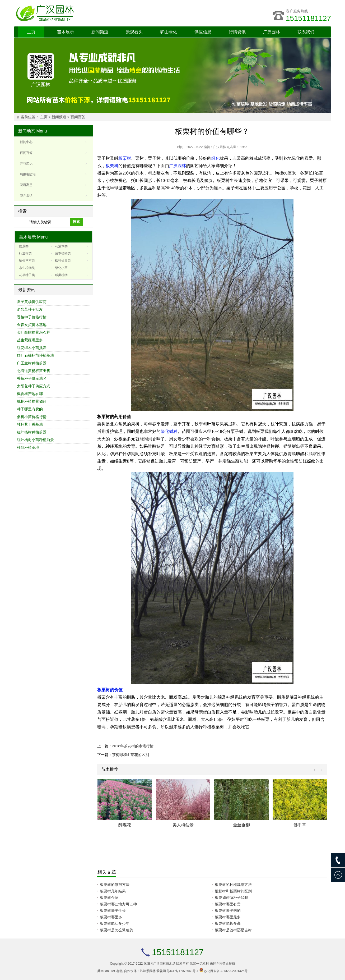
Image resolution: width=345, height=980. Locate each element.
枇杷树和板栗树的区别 (233, 891)
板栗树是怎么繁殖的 (116, 930)
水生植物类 (27, 268)
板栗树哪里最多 (228, 917)
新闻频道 (100, 32)
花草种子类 (27, 275)
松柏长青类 (63, 260)
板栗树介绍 (109, 897)
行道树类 (25, 253)
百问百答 (78, 117)
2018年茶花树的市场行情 (133, 746)
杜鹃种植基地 (28, 447)
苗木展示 (66, 32)
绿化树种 (169, 431)
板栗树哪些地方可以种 (118, 904)
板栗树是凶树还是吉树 (233, 930)
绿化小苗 (61, 268)
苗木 (100, 971)
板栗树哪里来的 (228, 910)
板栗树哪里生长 (113, 910)
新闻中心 (26, 142)
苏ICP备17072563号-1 (183, 971)
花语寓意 (26, 185)
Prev (316, 770)
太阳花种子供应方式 (34, 386)
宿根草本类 (27, 260)
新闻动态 (27, 131)
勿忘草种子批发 (30, 309)
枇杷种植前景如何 (32, 401)
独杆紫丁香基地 (30, 424)
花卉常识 (26, 196)
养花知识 (26, 163)
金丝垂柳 (241, 825)
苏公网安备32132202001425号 (226, 971)
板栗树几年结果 (113, 891)
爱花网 (161, 971)
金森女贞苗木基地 (32, 325)
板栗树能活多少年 (115, 923)
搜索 (76, 222)
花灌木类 (61, 246)
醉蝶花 (125, 825)
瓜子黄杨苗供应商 (32, 302)
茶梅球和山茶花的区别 (130, 755)
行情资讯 (237, 32)
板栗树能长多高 (228, 923)
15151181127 (308, 18)
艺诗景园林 (148, 971)
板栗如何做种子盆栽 (231, 897)
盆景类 (24, 246)
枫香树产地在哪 (30, 394)
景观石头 (134, 32)
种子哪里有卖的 (30, 409)
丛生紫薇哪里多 (30, 340)
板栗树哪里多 (111, 917)
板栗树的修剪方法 (115, 885)
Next (320, 770)
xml (107, 971)
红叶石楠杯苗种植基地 (35, 355)
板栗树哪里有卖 (228, 904)
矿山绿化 (169, 32)
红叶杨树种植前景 (32, 432)
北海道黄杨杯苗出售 (34, 371)
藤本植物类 (63, 253)
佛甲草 (300, 825)
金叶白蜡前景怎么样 (34, 332)
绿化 (216, 158)
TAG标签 (117, 971)
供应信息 (203, 32)
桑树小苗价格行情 (32, 417)
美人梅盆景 (183, 825)
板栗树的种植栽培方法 (233, 885)
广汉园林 (272, 32)
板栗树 (125, 158)
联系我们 (306, 32)
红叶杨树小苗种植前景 (35, 440)
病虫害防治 (28, 174)
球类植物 (61, 275)
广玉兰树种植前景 (32, 363)
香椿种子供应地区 (32, 378)
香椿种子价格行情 (32, 317)
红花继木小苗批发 (32, 348)
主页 (31, 32)
